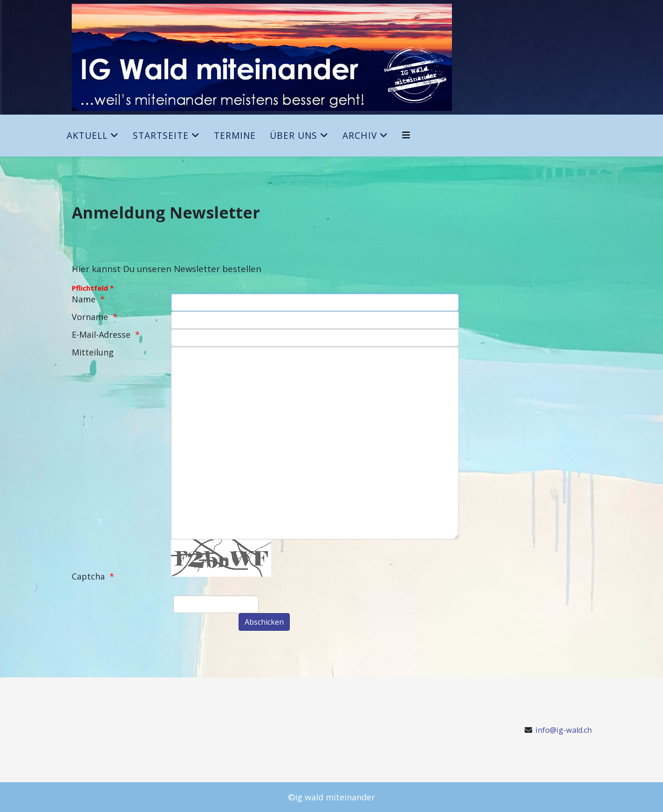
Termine (235, 135)
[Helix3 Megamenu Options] (406, 135)
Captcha (88, 576)
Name (84, 299)
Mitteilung (93, 352)
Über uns (294, 135)
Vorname (90, 317)
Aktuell (87, 135)
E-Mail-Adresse (101, 334)
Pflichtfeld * (93, 288)
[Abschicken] (264, 622)
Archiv (360, 135)
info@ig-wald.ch (564, 730)
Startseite (161, 135)
